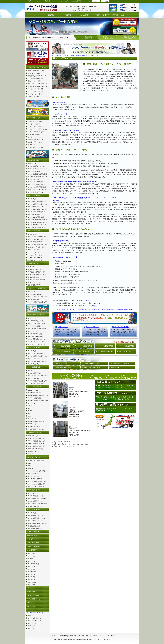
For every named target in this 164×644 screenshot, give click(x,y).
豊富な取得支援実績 (34, 73)
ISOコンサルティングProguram (36, 118)
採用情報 (68, 15)
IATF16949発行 (33, 424)
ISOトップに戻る (32, 606)
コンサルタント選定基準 (36, 89)
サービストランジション (36, 255)
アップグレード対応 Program (37, 129)
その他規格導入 (73, 636)
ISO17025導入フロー (34, 476)
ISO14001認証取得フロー (36, 207)
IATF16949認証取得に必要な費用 (38, 401)
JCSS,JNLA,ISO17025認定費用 (37, 482)
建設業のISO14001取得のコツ (37, 212)
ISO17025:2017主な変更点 (36, 487)
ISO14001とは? (33, 199)
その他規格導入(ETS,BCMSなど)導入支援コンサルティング (89, 639)
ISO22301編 (32, 577)
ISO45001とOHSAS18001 (36, 529)
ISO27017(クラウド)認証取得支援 (37, 288)
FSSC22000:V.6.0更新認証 (36, 336)
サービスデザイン (34, 252)
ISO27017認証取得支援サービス (38, 297)
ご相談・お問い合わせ (33, 599)
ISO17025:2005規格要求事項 (37, 471)
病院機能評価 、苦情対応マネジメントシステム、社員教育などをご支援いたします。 (115, 409)
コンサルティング (87, 38)
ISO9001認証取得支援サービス (38, 169)
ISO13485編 (32, 566)
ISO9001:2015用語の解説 (36, 182)
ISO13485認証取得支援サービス (38, 356)
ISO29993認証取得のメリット (37, 373)
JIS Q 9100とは (67, 310)
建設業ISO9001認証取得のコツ (38, 177)
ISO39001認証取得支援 (33, 490)
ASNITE (31, 468)
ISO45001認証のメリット (36, 516)
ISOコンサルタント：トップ (61, 56)
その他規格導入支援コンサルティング (81, 1)
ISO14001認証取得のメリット (37, 201)
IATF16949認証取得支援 (34, 387)
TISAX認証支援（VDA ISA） (37, 429)
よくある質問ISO (32, 550)
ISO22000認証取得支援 (126, 346)
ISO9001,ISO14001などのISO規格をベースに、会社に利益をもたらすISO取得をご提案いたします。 (115, 387)
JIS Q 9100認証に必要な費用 (37, 446)
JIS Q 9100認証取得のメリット (37, 438)
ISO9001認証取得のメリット (37, 166)
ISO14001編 (32, 556)
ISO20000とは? (33, 234)
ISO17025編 (32, 574)
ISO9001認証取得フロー (35, 171)
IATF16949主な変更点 (35, 427)
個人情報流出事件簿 (34, 285)
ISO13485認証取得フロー (36, 359)
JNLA (30, 463)
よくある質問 (85, 15)
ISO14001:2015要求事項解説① (37, 220)
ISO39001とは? (33, 493)
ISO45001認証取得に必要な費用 (38, 523)
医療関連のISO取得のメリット (64, 368)
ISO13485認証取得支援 (33, 347)
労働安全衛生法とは (34, 526)
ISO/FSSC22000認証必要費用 (37, 329)
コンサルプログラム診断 (36, 147)
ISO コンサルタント (35, 621)
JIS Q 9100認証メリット (80, 310)
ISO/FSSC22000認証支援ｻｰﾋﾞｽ (37, 323)
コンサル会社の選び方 (33, 532)
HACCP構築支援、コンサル (37, 339)
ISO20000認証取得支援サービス (38, 239)
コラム (29, 588)
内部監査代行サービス (35, 142)
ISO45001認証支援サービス (37, 518)
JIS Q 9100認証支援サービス (37, 441)
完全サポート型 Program (36, 121)
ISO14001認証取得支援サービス (38, 204)
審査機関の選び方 (32, 535)
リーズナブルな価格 (121, 327)
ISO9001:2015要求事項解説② (37, 187)
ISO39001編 (32, 585)
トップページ (54, 636)
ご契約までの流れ (34, 97)
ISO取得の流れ (115, 368)
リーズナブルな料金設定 (36, 91)
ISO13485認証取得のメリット (37, 353)
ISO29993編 (32, 579)
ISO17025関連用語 (34, 474)
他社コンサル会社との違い (36, 71)
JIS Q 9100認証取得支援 (34, 432)
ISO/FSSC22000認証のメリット (38, 321)
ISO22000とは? (33, 318)
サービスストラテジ (34, 250)
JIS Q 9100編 (32, 582)
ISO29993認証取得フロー (36, 378)
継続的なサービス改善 (35, 260)
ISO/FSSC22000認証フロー (36, 326)
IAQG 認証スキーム (34, 451)
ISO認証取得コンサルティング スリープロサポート (42, 8)
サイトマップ (105, 1)
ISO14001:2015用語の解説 (36, 217)
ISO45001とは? (33, 513)
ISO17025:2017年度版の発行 (37, 484)
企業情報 (51, 15)
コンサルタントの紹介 (35, 94)
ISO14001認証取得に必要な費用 (38, 209)
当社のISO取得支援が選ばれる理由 (37, 67)
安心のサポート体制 (34, 81)
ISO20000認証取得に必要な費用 (38, 245)
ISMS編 (31, 559)
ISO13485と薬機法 (34, 364)
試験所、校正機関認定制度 (36, 461)
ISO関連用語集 (31, 592)
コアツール (32, 403)
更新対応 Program (34, 134)
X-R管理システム (34, 419)
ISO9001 (31, 616)
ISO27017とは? (33, 292)
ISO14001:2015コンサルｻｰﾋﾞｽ (37, 225)
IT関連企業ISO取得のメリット (92, 363)
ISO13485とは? (33, 351)
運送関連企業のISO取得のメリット (121, 363)
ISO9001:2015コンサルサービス (38, 190)
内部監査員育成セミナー (36, 140)
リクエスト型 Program (35, 126)
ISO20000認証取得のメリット (37, 237)
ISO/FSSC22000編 (34, 564)
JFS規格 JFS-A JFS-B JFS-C (37, 344)
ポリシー (96, 1)
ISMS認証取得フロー (35, 277)
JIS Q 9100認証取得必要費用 (124, 310)
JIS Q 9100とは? (33, 436)
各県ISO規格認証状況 (33, 543)
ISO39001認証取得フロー (36, 501)
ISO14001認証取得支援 (33, 195)
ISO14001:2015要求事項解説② (37, 222)
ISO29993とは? (33, 370)
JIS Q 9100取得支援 (125, 351)
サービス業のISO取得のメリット (93, 368)
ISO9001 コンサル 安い (36, 623)
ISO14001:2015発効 (34, 214)
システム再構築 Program (36, 132)
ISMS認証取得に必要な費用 (37, 280)
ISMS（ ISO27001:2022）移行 (37, 275)
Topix (28, 603)
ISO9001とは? (32, 164)
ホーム (34, 15)
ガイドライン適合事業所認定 (37, 383)
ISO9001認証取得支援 (33, 160)
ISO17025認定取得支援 (33, 457)
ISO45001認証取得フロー (36, 521)
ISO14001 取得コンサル (35, 618)
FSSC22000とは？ (34, 331)
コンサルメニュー (92, 327)
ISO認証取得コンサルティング (34, 1)
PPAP (30, 408)
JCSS (30, 466)
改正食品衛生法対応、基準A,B (38, 342)
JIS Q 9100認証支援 (95, 310)
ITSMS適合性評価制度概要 (36, 247)
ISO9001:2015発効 (34, 179)
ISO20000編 (32, 561)
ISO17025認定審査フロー (36, 479)
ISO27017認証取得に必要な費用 (38, 302)
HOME (58, 310)
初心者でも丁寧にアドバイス (37, 76)
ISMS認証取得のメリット (36, 269)
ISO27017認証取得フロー (36, 299)
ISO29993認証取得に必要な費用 (38, 381)
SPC (29, 414)
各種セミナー (32, 145)
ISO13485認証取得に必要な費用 (38, 361)
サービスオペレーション (36, 258)
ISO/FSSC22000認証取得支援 (35, 315)
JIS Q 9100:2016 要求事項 (36, 449)
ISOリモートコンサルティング (38, 84)
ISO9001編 (31, 553)
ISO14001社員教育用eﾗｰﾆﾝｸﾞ (37, 228)
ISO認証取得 (63, 636)
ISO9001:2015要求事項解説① (37, 184)
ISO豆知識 (30, 539)
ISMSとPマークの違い (35, 282)
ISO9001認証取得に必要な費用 (38, 174)
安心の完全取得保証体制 (36, 78)
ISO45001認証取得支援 (33, 510)
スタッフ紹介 (63, 327)
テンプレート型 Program (36, 124)
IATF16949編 (32, 572)
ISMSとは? (31, 267)
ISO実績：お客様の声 (102, 15)
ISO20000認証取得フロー (36, 242)
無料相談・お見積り (119, 15)
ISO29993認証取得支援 (33, 367)
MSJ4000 (31, 454)
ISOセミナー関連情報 (33, 595)
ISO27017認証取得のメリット (37, 294)
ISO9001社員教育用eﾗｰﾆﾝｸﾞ (37, 192)
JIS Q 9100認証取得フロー (36, 444)
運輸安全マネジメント (35, 506)
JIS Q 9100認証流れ (108, 310)
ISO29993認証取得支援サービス (38, 376)
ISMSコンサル (33, 626)
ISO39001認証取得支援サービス (38, 499)
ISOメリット (32, 629)
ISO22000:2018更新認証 (35, 334)
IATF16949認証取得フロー (36, 398)
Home (28, 610)
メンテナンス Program (35, 137)
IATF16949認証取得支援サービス (38, 395)
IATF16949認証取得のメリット (38, 393)
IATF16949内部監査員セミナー (38, 421)
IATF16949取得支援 (83, 351)
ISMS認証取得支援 (32, 263)
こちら (87, 301)
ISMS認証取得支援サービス (37, 272)
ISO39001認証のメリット (36, 496)
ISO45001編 (32, 569)
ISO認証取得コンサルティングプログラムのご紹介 (56, 1)
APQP (30, 406)
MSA (30, 416)
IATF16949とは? (33, 390)
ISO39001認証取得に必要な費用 (38, 504)
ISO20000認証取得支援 (33, 231)
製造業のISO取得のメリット (64, 363)
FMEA (30, 411)
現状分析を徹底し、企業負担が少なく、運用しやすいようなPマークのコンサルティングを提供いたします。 (115, 398)
